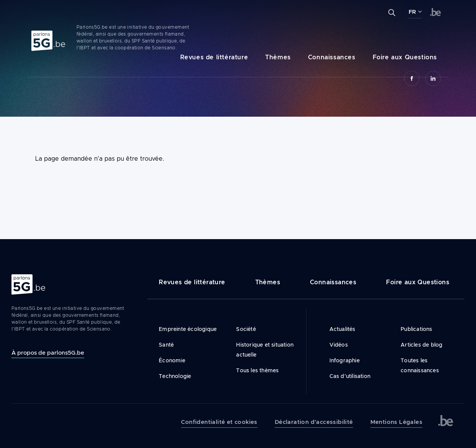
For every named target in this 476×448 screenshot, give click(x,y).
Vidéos (339, 345)
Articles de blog (421, 345)
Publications (416, 329)
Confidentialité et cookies (219, 422)
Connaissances (332, 57)
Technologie (175, 376)
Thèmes (278, 57)
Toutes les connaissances (420, 365)
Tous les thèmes (257, 370)
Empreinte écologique (188, 329)
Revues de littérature (214, 57)
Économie (172, 360)
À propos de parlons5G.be (48, 353)
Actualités (342, 329)
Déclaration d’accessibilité (314, 422)
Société (246, 329)
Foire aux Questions (405, 57)
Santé (166, 345)
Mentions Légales (396, 422)
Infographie (345, 360)
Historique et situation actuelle (265, 350)
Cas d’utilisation (350, 376)
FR (412, 12)
